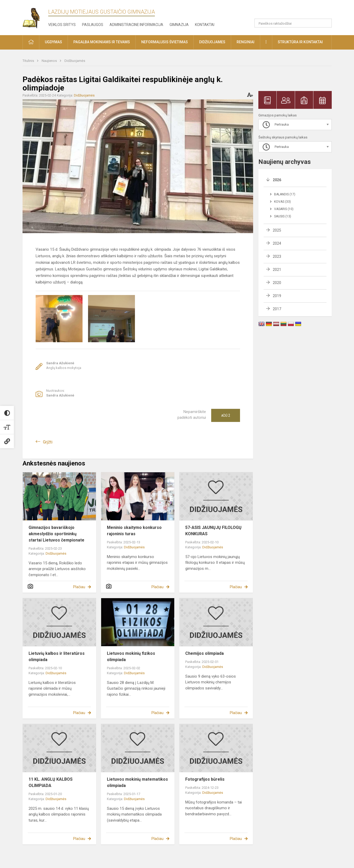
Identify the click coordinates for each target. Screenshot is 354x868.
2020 (277, 283)
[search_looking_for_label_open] (326, 23)
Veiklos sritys (62, 25)
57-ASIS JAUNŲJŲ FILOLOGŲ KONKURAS (213, 531)
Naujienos (50, 61)
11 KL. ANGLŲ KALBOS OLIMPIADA (51, 782)
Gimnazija (179, 25)
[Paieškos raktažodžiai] (293, 23)
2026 (277, 180)
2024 (277, 243)
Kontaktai (205, 25)
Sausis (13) (283, 216)
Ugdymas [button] (53, 42)
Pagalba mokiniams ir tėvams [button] (102, 42)
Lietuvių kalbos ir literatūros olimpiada (57, 657)
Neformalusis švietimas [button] (165, 42)
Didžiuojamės (75, 61)
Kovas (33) (282, 202)
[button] (296, 11)
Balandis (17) (285, 194)
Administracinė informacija (136, 25)
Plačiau (79, 587)
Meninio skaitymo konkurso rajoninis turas (134, 531)
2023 (277, 256)
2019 (277, 296)
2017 (277, 309)
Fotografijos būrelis (205, 779)
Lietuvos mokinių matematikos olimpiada (137, 782)
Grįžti (48, 442)
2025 (277, 230)
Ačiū (226, 415)
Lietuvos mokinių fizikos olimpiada (131, 657)
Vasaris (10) (284, 209)
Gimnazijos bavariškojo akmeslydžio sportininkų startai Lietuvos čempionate (56, 534)
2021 (277, 270)
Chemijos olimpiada (205, 653)
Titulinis (29, 61)
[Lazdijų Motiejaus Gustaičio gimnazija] (35, 17)
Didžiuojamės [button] (212, 42)
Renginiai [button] (246, 42)
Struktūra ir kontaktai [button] (300, 42)
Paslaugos (93, 25)
